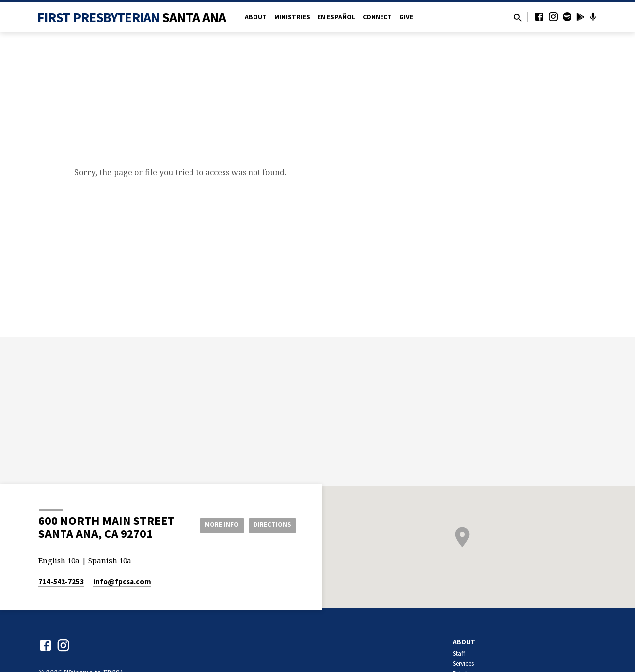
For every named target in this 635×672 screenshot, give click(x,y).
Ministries (292, 17)
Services (463, 663)
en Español (336, 17)
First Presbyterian (132, 17)
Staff (459, 653)
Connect (377, 17)
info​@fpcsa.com (122, 581)
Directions (271, 525)
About (256, 17)
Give (406, 17)
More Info (215, 525)
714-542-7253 (61, 581)
